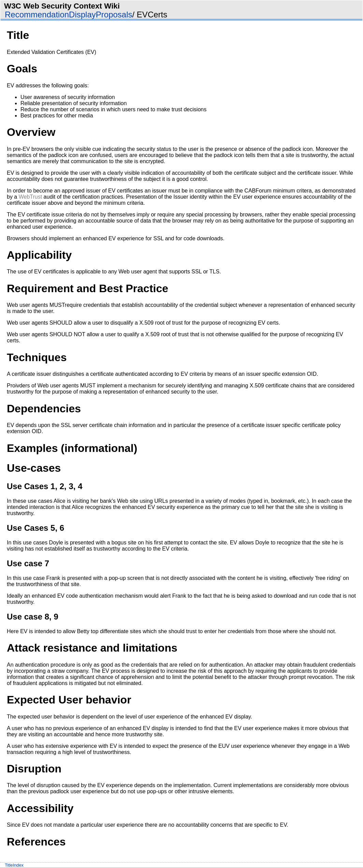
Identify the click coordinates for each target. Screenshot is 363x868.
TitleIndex (14, 865)
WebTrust (30, 197)
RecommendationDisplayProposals (69, 15)
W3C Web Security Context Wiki (62, 6)
